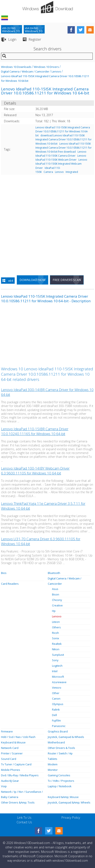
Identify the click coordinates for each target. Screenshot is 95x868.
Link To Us (24, 817)
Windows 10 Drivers (46, 67)
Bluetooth (54, 573)
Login (12, 39)
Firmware (7, 731)
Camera (48, 172)
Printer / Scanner (12, 753)
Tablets (53, 759)
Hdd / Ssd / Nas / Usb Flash (18, 737)
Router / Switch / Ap (60, 753)
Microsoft (58, 677)
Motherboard (56, 742)
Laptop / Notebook (60, 786)
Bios (4, 573)
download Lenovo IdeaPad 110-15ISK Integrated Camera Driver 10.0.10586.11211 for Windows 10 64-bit (64, 139)
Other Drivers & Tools (61, 748)
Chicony (57, 600)
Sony (55, 660)
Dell (54, 715)
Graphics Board (58, 731)
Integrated (72, 172)
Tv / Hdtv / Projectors (61, 781)
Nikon (56, 649)
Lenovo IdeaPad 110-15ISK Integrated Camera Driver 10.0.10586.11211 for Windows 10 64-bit (63, 131)
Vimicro (57, 688)
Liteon (56, 622)
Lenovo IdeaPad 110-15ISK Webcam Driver (61, 158)
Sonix (56, 638)
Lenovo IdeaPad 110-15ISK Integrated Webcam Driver (61, 164)
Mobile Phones (11, 770)
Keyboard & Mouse (13, 742)
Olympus (58, 704)
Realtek (57, 644)
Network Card (10, 748)
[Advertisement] (47, 223)
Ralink (56, 709)
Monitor (53, 770)
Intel (55, 671)
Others (56, 627)
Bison (56, 594)
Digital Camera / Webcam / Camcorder (25, 71)
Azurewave (59, 682)
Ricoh (55, 633)
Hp (54, 611)
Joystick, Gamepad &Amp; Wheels (69, 802)
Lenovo (56, 71)
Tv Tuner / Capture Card (16, 764)
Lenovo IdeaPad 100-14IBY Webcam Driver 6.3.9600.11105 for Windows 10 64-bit (35, 471)
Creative (57, 605)
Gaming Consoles (59, 775)
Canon (56, 699)
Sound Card (9, 759)
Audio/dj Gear (10, 781)
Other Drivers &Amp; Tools (18, 802)
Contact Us (24, 822)
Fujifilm (56, 720)
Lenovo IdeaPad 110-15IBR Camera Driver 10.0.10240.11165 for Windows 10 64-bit (35, 431)
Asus (55, 589)
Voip (4, 786)
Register (35, 39)
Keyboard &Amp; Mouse (63, 797)
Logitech (57, 666)
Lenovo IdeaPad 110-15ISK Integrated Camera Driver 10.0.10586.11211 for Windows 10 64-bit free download (64, 148)
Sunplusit (58, 655)
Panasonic (59, 726)
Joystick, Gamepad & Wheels (66, 737)
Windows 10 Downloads (16, 67)
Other (56, 693)
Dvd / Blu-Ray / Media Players (20, 775)
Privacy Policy (71, 817)
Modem (53, 764)
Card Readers (10, 584)
